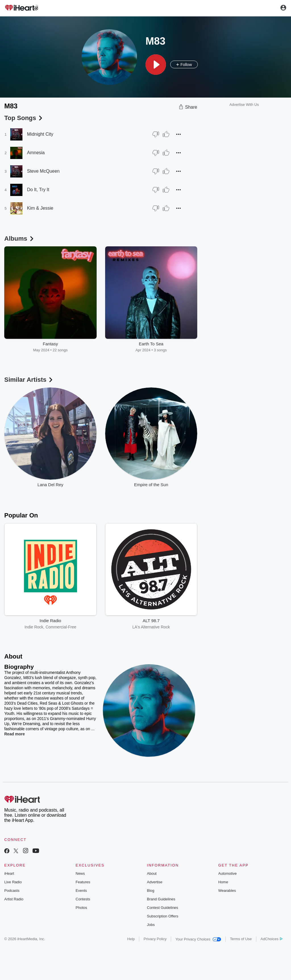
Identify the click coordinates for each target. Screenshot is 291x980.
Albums (19, 239)
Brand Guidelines (161, 899)
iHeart (9, 873)
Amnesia (36, 153)
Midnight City (40, 134)
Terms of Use (241, 939)
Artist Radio (14, 899)
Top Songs (24, 118)
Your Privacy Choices (198, 939)
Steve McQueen (43, 171)
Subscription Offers (163, 916)
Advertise (155, 882)
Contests (83, 899)
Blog (151, 891)
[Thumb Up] (166, 134)
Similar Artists (29, 380)
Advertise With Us (244, 105)
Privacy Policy (155, 939)
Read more (14, 734)
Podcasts (12, 891)
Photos (81, 908)
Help (131, 939)
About (152, 873)
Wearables (227, 891)
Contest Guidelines (163, 908)
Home (223, 882)
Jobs (151, 925)
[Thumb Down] (156, 134)
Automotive (227, 873)
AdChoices (272, 939)
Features (83, 882)
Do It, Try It (38, 190)
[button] (156, 65)
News (80, 873)
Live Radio (13, 882)
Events (81, 891)
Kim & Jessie (40, 208)
